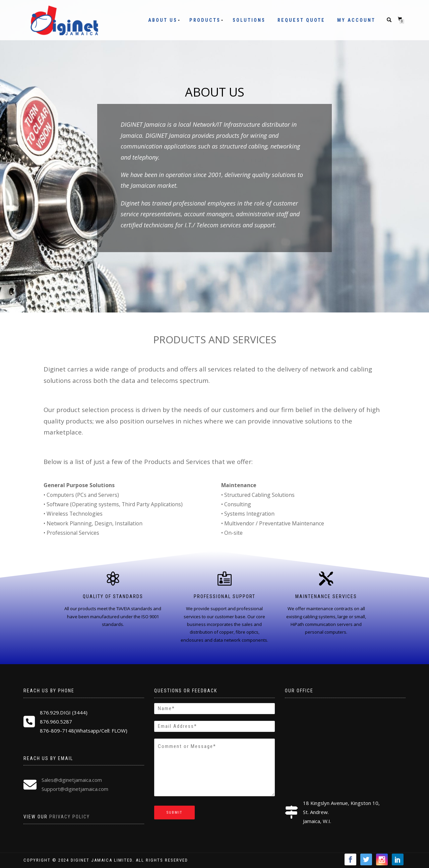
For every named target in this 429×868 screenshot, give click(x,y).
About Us (163, 20)
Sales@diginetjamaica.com (72, 780)
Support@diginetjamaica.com (75, 789)
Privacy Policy (70, 817)
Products (205, 20)
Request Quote (301, 20)
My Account (356, 20)
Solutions (249, 20)
